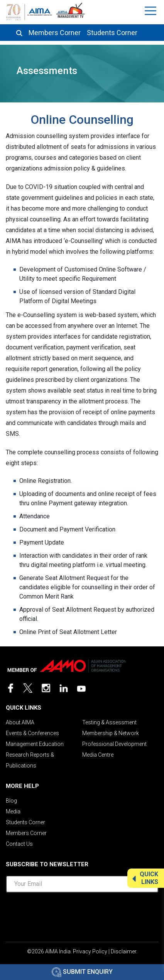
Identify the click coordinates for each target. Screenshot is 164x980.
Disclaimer (123, 951)
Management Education (35, 744)
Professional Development (114, 744)
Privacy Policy (90, 951)
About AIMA (20, 722)
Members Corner (55, 33)
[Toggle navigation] (151, 11)
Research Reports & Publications (30, 760)
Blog (11, 801)
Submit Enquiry (82, 972)
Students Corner (112, 33)
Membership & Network (111, 733)
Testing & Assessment (109, 722)
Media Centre (98, 755)
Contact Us (19, 844)
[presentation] (82, 914)
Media (13, 811)
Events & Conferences (32, 733)
